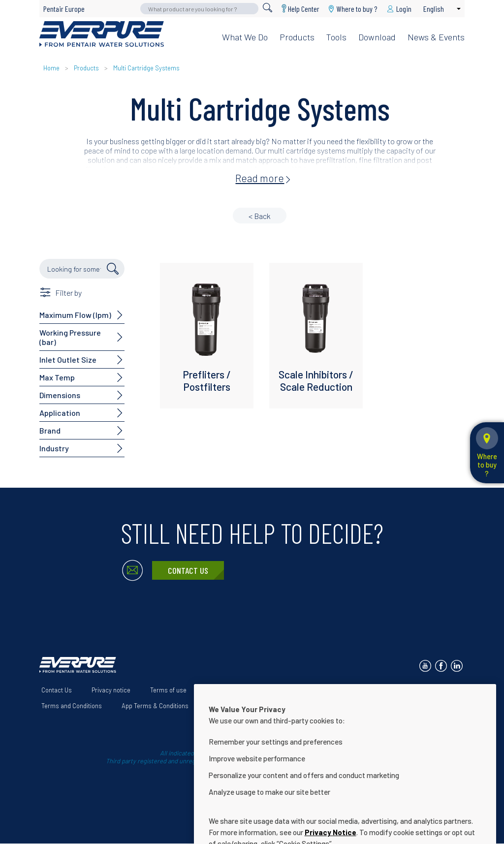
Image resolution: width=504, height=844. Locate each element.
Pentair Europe (64, 9)
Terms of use (168, 690)
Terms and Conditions (72, 706)
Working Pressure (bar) (70, 337)
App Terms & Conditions (155, 706)
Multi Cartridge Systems (146, 68)
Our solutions (269, 690)
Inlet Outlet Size (68, 359)
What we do (245, 37)
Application (60, 413)
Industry (54, 448)
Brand (50, 430)
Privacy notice (111, 690)
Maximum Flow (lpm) (75, 315)
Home (51, 68)
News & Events (436, 37)
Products (297, 37)
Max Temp (57, 377)
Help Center (304, 9)
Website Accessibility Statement (352, 690)
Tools (336, 37)
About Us (219, 690)
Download (377, 37)
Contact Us (188, 570)
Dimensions (60, 395)
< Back (260, 216)
